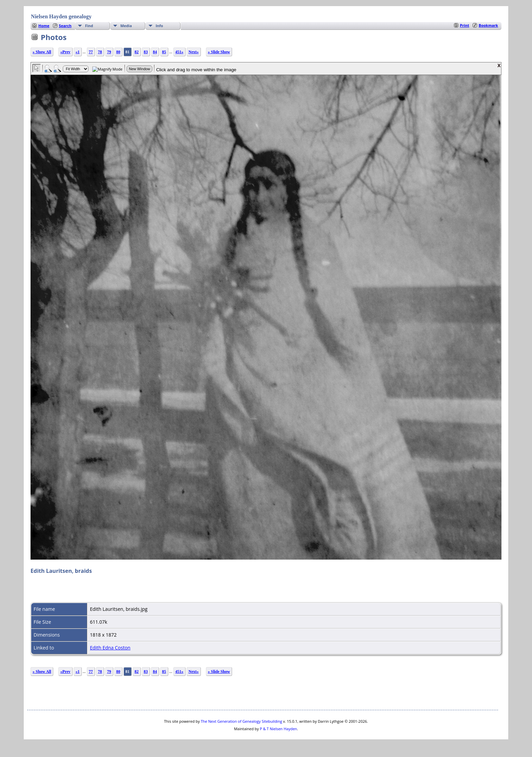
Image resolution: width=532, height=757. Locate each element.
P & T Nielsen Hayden (279, 729)
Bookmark (488, 25)
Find (89, 26)
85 (164, 52)
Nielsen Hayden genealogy (61, 16)
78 (100, 52)
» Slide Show (219, 52)
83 (146, 52)
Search (65, 26)
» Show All (42, 52)
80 (118, 52)
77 (91, 52)
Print (465, 25)
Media (126, 26)
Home (44, 26)
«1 (78, 52)
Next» (194, 52)
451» (179, 52)
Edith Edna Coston (110, 648)
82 (137, 52)
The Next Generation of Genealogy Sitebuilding (242, 721)
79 (109, 52)
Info (159, 26)
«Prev (65, 52)
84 (155, 52)
